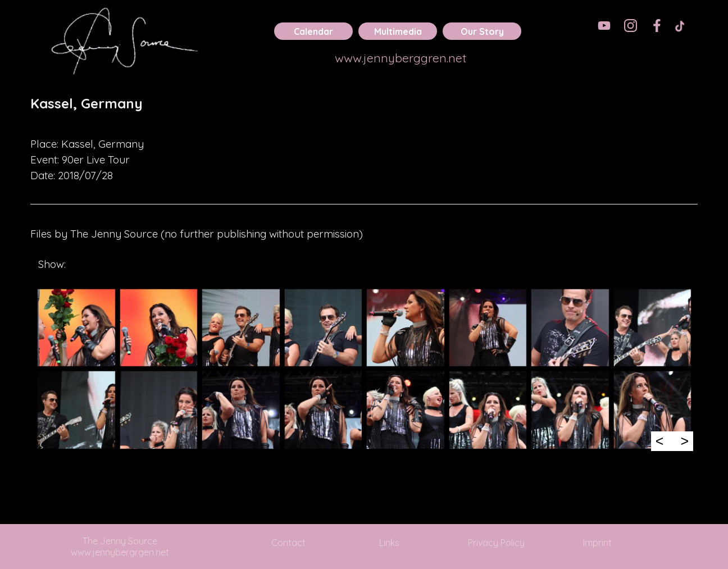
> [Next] (684, 441)
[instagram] (631, 26)
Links (389, 543)
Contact (288, 543)
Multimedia (398, 31)
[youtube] (604, 26)
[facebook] (657, 26)
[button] (76, 328)
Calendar (313, 31)
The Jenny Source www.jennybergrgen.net (120, 547)
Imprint (597, 543)
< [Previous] (660, 441)
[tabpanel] (364, 111)
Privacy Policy (496, 543)
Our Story (482, 31)
